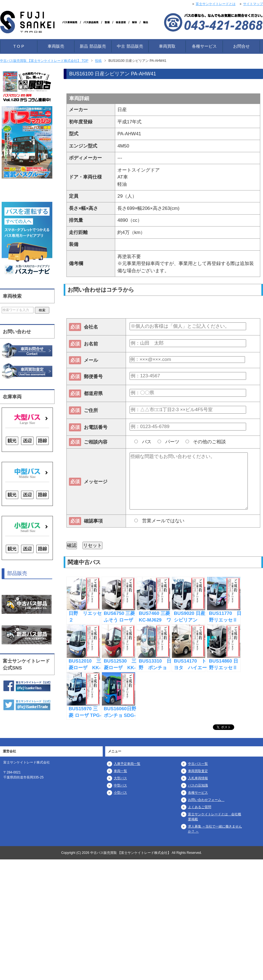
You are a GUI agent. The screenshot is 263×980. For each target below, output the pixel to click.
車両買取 (167, 46)
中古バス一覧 (198, 764)
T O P (19, 46)
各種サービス (204, 46)
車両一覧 (120, 771)
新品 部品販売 (93, 46)
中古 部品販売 (130, 46)
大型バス (120, 778)
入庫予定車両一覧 (127, 764)
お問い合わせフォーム (206, 800)
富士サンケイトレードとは (216, 4)
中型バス (120, 785)
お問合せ (241, 46)
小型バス (120, 793)
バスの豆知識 (198, 785)
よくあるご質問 (200, 807)
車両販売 (56, 46)
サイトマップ (253, 4)
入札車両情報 (198, 778)
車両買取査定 (198, 771)
